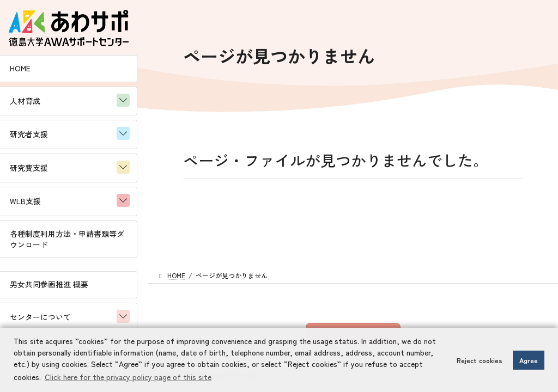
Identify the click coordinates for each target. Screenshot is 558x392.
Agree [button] (529, 360)
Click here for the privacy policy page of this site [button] (128, 377)
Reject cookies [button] (480, 360)
